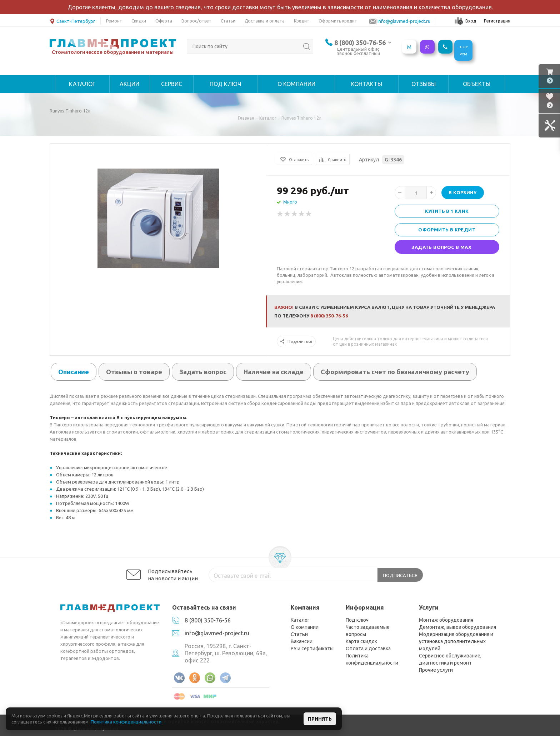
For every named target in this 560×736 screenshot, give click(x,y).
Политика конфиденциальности (372, 659)
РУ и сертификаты (312, 649)
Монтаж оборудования (446, 620)
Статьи (299, 634)
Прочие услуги (436, 670)
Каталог (300, 620)
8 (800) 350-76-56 (360, 42)
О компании (305, 627)
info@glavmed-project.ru (217, 633)
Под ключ (357, 620)
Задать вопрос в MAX (441, 247)
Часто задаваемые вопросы (368, 631)
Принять (320, 719)
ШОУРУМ (463, 51)
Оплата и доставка (368, 649)
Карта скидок (361, 641)
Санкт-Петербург (72, 21)
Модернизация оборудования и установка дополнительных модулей (456, 641)
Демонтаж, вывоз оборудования (457, 627)
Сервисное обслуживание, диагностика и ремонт (450, 659)
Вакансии (302, 641)
